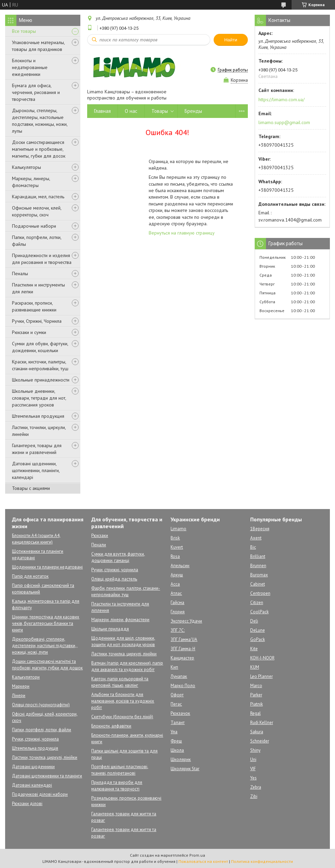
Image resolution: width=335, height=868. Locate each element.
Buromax (259, 575)
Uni (253, 759)
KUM (255, 667)
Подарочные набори (34, 226)
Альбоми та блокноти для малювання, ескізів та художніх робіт (123, 701)
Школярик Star (185, 769)
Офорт (177, 695)
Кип (174, 667)
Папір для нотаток (30, 576)
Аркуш (177, 575)
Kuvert (177, 547)
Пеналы (20, 273)
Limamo (178, 529)
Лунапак (179, 676)
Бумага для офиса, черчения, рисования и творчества (36, 92)
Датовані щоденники (33, 767)
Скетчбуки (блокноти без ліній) (122, 717)
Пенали (99, 545)
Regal (256, 713)
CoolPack (259, 612)
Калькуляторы (26, 167)
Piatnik (257, 704)
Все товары (24, 31)
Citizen (257, 603)
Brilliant (258, 556)
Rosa (175, 556)
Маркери (21, 686)
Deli (254, 621)
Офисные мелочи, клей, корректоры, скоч (37, 211)
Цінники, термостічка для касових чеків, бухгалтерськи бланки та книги (46, 623)
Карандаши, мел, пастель (38, 197)
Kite (254, 649)
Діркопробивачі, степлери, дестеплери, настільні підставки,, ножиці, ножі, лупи (45, 646)
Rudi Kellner (262, 723)
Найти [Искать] (231, 40)
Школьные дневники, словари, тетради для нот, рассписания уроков (39, 398)
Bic (253, 547)
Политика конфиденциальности (262, 861)
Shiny (255, 750)
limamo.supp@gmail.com (284, 122)
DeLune (258, 630)
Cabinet (258, 584)
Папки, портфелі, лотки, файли (42, 730)
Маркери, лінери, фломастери (120, 620)
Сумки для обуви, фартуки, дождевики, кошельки (40, 347)
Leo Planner (262, 676)
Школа (177, 750)
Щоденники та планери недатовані (47, 567)
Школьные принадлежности (41, 380)
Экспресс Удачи (186, 621)
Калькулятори (26, 677)
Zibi (254, 796)
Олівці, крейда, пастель (114, 579)
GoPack (258, 639)
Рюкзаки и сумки (29, 332)
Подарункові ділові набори (40, 794)
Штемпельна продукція (35, 748)
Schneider (260, 741)
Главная (102, 111)
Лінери (19, 696)
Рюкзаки (100, 536)
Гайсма (177, 603)
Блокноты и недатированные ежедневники (30, 67)
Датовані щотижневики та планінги (47, 776)
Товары (160, 111)
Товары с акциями (31, 488)
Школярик (181, 759)
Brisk (175, 538)
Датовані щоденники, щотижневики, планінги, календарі (36, 470)
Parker (256, 695)
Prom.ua (197, 855)
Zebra (256, 787)
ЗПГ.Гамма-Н (183, 649)
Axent (256, 538)
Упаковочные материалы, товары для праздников (38, 46)
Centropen (260, 593)
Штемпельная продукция (38, 416)
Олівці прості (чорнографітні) (41, 705)
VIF (253, 769)
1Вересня (260, 529)
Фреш (176, 741)
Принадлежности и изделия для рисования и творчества (42, 259)
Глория (178, 612)
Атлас (176, 593)
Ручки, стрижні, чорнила (35, 739)
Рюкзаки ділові (27, 804)
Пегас (176, 704)
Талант (178, 723)
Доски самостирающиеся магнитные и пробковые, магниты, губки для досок (39, 149)
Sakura (257, 732)
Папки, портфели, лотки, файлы (37, 241)
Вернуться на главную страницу (182, 233)
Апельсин (180, 566)
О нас (131, 111)
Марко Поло (183, 686)
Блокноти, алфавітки (111, 726)
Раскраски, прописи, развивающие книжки (34, 306)
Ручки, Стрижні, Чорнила (37, 321)
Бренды (193, 111)
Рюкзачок (180, 713)
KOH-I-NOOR (262, 658)
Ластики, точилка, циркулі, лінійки (45, 757)
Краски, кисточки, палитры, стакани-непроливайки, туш (40, 365)
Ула (174, 732)
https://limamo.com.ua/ (282, 99)
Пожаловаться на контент (203, 861)
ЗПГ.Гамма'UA (184, 639)
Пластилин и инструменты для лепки (38, 288)
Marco (256, 686)
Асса (175, 584)
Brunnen (258, 566)
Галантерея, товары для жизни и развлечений (37, 449)
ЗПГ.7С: (178, 630)
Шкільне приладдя (110, 629)
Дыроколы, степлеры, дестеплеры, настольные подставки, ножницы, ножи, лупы (40, 121)
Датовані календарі (32, 785)
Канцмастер (182, 658)
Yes (253, 778)
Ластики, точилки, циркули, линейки (39, 431)
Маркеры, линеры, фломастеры (31, 182)
